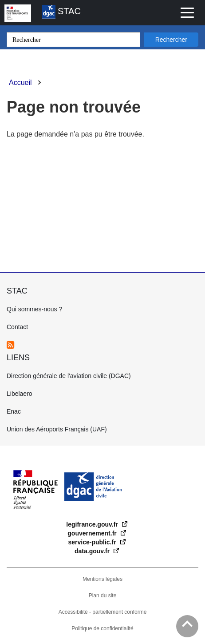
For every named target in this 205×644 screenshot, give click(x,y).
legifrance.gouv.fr (93, 524)
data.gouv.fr (93, 551)
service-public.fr (93, 542)
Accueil (20, 83)
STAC (61, 12)
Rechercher (171, 40)
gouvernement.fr (93, 533)
